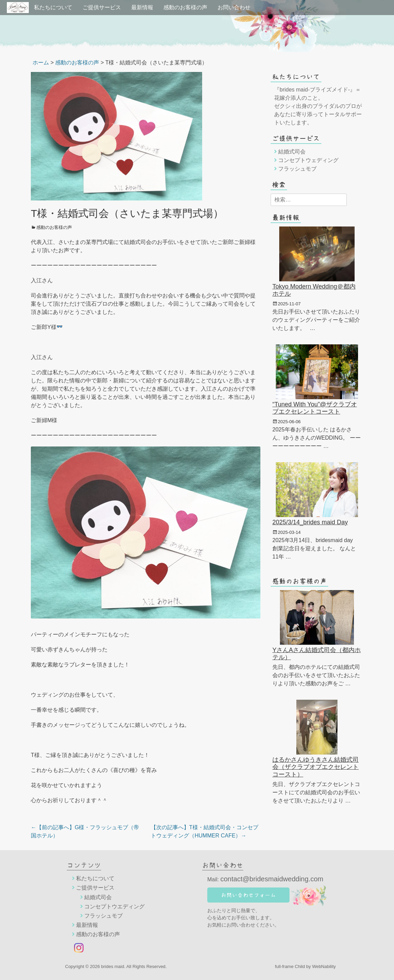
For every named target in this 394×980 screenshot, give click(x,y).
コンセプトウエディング (114, 906)
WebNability (324, 966)
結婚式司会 (292, 152)
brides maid (113, 966)
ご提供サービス (102, 7)
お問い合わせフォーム (248, 895)
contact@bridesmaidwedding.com (272, 879)
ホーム (41, 63)
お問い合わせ (234, 7)
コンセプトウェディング (308, 160)
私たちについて (53, 7)
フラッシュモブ (297, 169)
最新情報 (142, 7)
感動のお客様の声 (185, 7)
